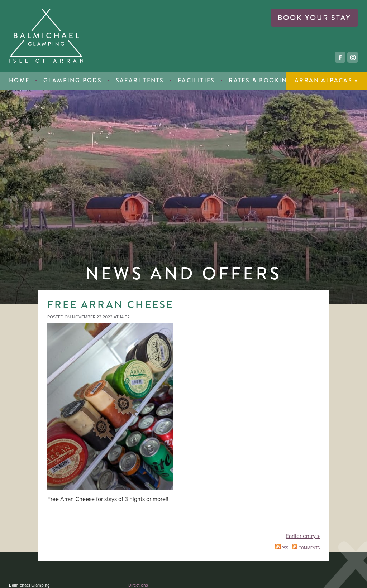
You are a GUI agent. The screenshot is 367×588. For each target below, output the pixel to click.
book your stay (314, 18)
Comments (306, 548)
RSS (282, 548)
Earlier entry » (303, 536)
